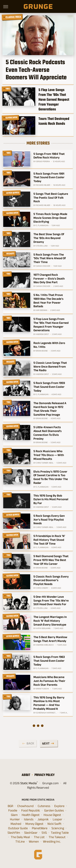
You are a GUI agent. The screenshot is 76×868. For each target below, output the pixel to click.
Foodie (13, 810)
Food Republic (31, 810)
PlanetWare (40, 828)
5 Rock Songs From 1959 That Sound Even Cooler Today (49, 387)
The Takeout (57, 837)
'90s (9, 173)
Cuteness (44, 806)
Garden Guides (54, 810)
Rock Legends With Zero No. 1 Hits (49, 345)
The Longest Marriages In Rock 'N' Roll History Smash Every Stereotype (50, 621)
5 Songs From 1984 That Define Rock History (49, 156)
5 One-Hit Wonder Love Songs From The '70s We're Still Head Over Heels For (51, 600)
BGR (10, 806)
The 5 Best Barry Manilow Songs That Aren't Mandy (50, 639)
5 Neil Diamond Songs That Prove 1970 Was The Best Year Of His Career (51, 560)
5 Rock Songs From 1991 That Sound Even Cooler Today (49, 177)
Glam (14, 815)
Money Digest (34, 824)
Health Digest (31, 815)
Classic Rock (13, 17)
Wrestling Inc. (52, 842)
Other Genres (13, 193)
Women (34, 842)
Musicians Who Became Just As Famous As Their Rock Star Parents (49, 681)
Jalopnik (43, 819)
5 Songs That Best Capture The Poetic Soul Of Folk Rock (51, 198)
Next (46, 743)
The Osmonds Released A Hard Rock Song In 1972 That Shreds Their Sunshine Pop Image (50, 409)
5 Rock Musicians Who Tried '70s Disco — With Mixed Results (49, 455)
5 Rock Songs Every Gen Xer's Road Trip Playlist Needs (49, 519)
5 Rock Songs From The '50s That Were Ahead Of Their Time (50, 258)
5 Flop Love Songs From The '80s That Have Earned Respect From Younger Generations (54, 100)
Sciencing (58, 828)
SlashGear (31, 833)
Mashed (16, 824)
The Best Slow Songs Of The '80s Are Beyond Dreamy (49, 238)
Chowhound (25, 806)
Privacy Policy (44, 775)
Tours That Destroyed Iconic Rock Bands (54, 121)
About (26, 775)
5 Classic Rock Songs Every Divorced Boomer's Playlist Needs (51, 580)
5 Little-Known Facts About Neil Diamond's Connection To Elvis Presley (48, 433)
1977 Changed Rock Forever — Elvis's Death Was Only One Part (49, 278)
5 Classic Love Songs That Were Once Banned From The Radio (50, 366)
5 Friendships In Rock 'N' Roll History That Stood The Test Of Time (49, 540)
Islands (29, 819)
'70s (8, 274)
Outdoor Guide (18, 828)
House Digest (52, 815)
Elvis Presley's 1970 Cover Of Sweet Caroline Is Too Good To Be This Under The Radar (51, 477)
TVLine (20, 842)
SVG (44, 833)
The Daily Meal (20, 837)
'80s (8, 89)
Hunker (15, 819)
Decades (10, 254)
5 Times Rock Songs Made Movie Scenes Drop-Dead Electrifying (50, 218)
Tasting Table (60, 833)
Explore (59, 806)
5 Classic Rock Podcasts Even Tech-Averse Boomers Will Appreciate (36, 70)
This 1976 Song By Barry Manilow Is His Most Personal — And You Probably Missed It (49, 703)
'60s (9, 656)
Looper (57, 819)
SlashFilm (14, 833)
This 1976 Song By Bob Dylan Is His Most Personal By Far (51, 499)
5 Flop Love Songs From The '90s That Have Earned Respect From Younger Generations (51, 324)
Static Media (28, 783)
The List (39, 837)
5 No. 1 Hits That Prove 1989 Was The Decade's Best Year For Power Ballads (48, 300)
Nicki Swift (54, 824)
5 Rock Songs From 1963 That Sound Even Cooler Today (49, 661)
